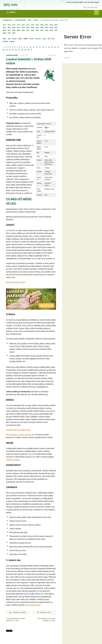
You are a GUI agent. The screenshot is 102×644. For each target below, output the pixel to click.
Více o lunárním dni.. (33, 605)
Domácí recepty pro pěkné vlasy (18, 430)
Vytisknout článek (18, 612)
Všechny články (92, 12)
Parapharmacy (8, 20)
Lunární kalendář (20, 20)
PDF (54, 55)
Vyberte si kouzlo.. (13, 460)
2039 (30, 20)
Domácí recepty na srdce (16, 282)
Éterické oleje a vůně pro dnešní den (20, 435)
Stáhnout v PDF (44, 612)
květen (36, 20)
